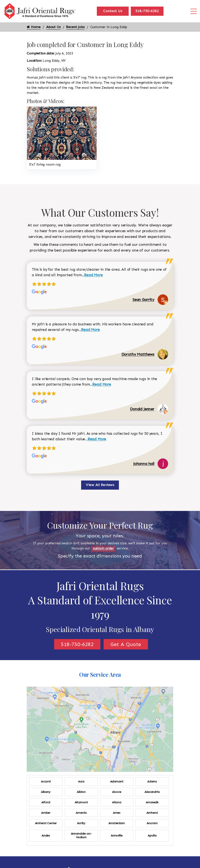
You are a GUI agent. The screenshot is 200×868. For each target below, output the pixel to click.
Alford (46, 802)
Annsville (117, 836)
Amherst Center (46, 823)
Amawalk (152, 802)
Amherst (152, 813)
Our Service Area (100, 674)
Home (34, 27)
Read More (93, 275)
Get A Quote (126, 644)
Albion (81, 792)
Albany (46, 792)
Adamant (117, 781)
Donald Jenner (142, 409)
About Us (53, 27)
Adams (152, 781)
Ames (117, 813)
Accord (46, 781)
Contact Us (113, 11)
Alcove (117, 792)
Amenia (81, 813)
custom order (103, 548)
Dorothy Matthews (138, 354)
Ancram (152, 823)
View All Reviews (100, 485)
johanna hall (144, 464)
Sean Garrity (143, 300)
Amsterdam (117, 823)
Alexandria (152, 792)
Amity (81, 823)
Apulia (152, 836)
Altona (117, 802)
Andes (46, 836)
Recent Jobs (75, 27)
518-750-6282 (147, 11)
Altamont (81, 802)
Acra (81, 781)
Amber (46, 813)
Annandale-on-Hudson (81, 835)
